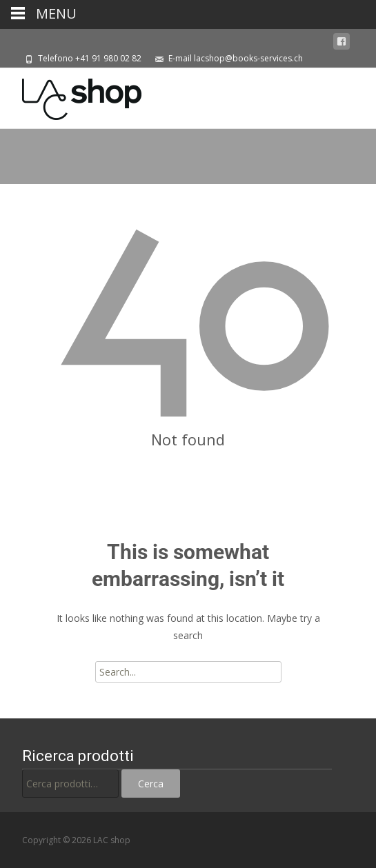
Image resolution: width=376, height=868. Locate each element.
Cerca (151, 784)
